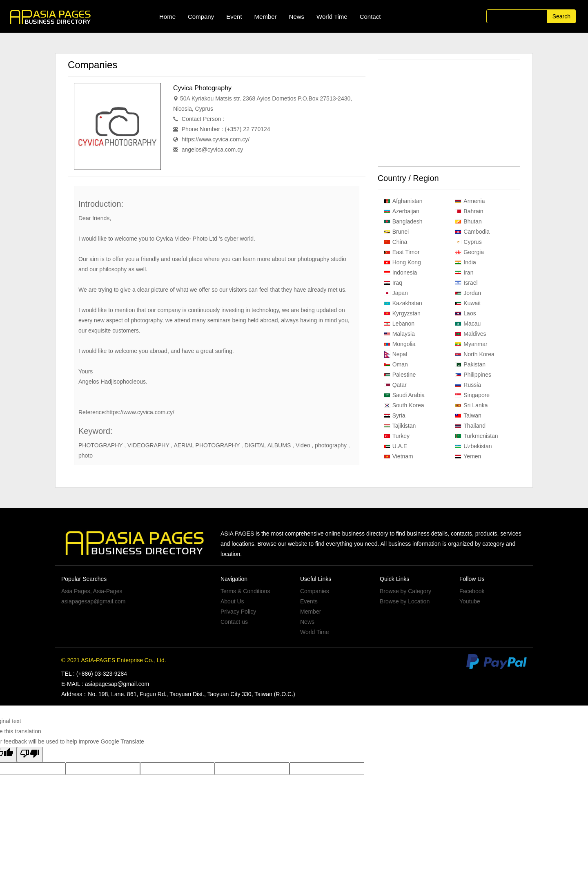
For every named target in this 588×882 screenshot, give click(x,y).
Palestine (400, 375)
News (297, 17)
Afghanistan (403, 201)
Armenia (470, 201)
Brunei (396, 232)
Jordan (468, 293)
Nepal (396, 355)
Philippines (473, 375)
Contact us (234, 622)
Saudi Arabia (404, 395)
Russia (468, 385)
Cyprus (468, 242)
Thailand (470, 426)
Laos (465, 313)
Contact (370, 17)
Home (167, 17)
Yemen (468, 456)
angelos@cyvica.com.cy (212, 150)
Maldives (470, 334)
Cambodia (472, 232)
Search (561, 16)
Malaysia (399, 334)
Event (234, 17)
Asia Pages (76, 591)
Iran (464, 272)
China (396, 242)
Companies (315, 591)
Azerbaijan (402, 211)
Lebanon (399, 324)
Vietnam (399, 456)
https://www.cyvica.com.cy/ (216, 139)
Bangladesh (403, 221)
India (465, 262)
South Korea (404, 405)
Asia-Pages (108, 591)
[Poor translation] (30, 755)
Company (201, 17)
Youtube (470, 601)
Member (266, 17)
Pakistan (470, 364)
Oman (396, 364)
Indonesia (401, 272)
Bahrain (469, 211)
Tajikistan (400, 426)
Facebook (472, 591)
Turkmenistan (476, 436)
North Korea (474, 354)
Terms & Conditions (245, 591)
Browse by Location (405, 601)
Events (309, 601)
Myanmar (471, 344)
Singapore (472, 395)
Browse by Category (405, 591)
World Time (332, 17)
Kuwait (468, 303)
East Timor (402, 252)
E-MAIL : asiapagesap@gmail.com (105, 684)
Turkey (397, 436)
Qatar (395, 385)
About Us (232, 601)
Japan (396, 293)
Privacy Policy (238, 612)
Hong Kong (402, 262)
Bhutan (468, 221)
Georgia (469, 252)
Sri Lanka (471, 405)
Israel (466, 283)
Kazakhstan (403, 303)
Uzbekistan (473, 446)
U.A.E (396, 446)
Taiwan (468, 415)
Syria (395, 415)
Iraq (393, 283)
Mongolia (400, 344)
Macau (468, 324)
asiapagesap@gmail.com (93, 601)
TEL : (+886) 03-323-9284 (94, 674)
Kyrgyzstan (402, 313)
